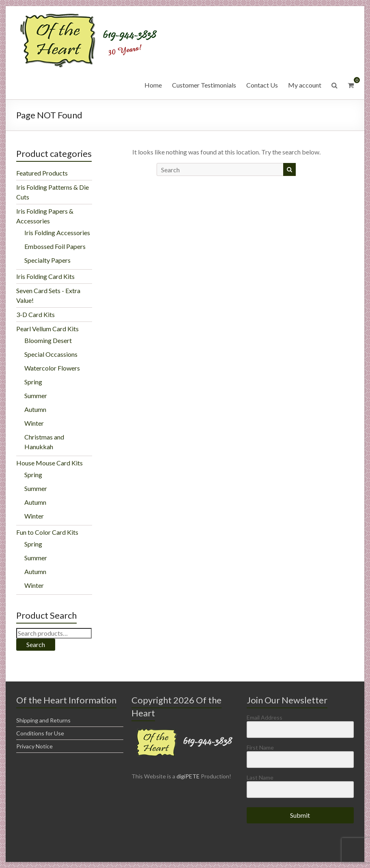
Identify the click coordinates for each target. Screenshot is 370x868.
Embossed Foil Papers (55, 246)
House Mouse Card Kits (49, 463)
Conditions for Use (40, 733)
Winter (34, 423)
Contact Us (262, 85)
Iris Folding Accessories (57, 233)
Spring (33, 382)
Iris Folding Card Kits (45, 276)
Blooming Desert (48, 340)
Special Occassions (51, 354)
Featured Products (42, 173)
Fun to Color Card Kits (47, 532)
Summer (36, 395)
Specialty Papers (47, 260)
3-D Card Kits (35, 314)
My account (305, 85)
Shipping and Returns (43, 720)
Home (153, 85)
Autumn (35, 409)
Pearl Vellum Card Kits (47, 329)
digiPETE (188, 776)
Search (36, 644)
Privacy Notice (34, 746)
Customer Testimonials (204, 85)
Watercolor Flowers (52, 368)
